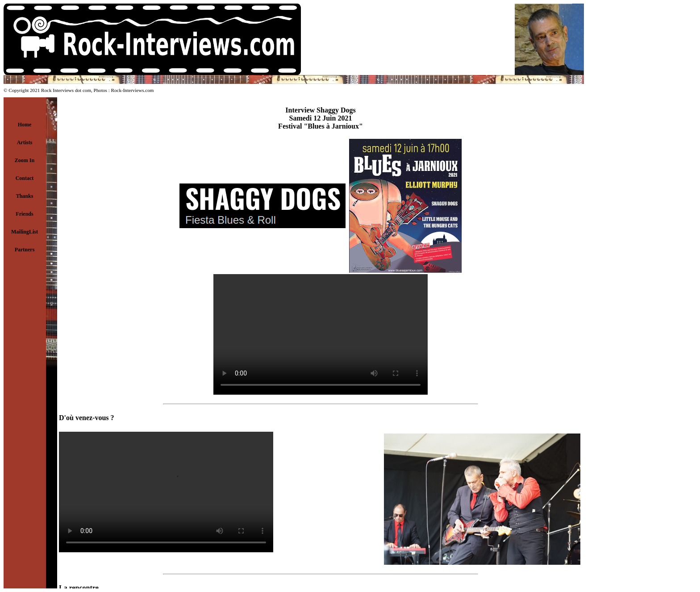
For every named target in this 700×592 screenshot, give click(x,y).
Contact (25, 178)
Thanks (25, 196)
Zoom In (25, 160)
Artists (25, 142)
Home (25, 125)
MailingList (25, 232)
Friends (24, 214)
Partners (25, 250)
